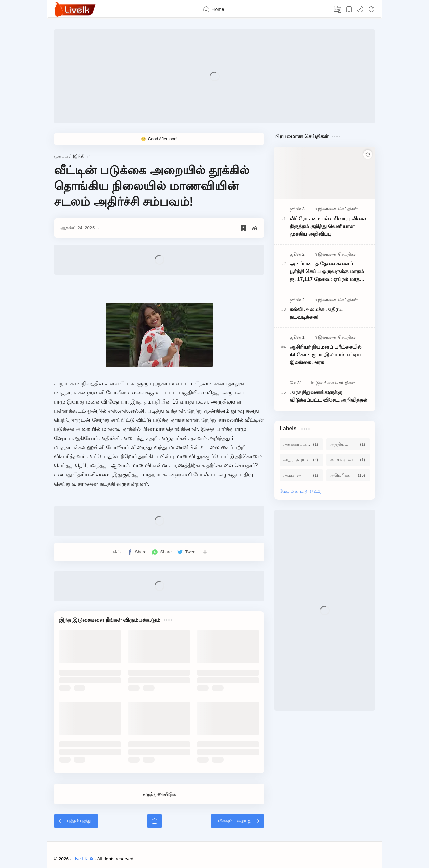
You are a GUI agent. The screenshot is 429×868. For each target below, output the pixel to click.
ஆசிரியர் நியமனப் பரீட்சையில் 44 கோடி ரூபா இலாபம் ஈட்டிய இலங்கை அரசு (325, 354)
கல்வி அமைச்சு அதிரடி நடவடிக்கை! (316, 313)
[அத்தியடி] (348, 444)
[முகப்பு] (155, 821)
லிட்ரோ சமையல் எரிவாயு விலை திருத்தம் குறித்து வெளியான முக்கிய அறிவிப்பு (328, 226)
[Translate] (338, 9)
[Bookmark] (349, 9)
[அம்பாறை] (301, 475)
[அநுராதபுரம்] (301, 460)
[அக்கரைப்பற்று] (301, 444)
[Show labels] (302, 491)
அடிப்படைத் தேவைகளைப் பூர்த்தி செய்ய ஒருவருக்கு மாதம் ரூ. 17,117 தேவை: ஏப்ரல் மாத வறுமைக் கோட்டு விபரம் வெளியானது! (327, 272)
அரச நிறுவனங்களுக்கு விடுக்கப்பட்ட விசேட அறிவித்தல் (328, 396)
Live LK (84, 859)
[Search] (372, 9)
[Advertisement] (214, 76)
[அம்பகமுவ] (348, 460)
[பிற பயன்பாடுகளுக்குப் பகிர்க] (205, 552)
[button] (360, 9)
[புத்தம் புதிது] (76, 821)
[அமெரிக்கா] (348, 475)
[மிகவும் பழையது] (238, 821)
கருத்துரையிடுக (159, 794)
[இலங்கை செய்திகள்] (338, 209)
